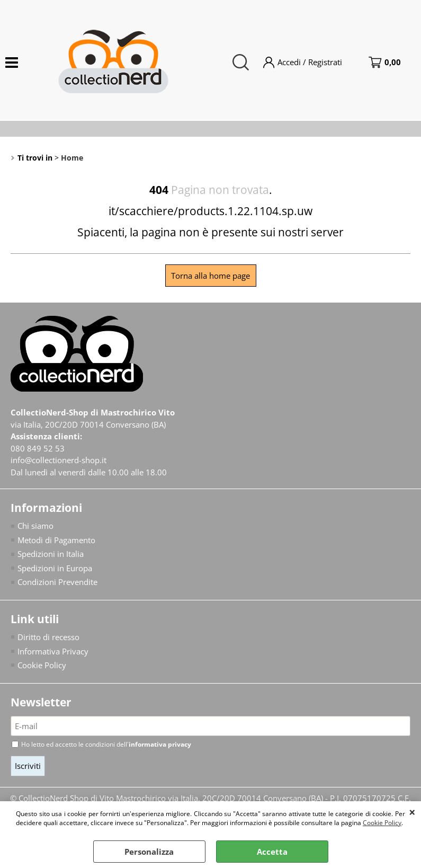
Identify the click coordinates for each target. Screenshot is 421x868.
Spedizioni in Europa (55, 568)
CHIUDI (412, 812)
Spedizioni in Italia (51, 554)
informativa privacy (160, 744)
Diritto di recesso (48, 637)
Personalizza (149, 852)
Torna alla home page (210, 276)
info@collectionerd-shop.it (59, 460)
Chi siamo (35, 526)
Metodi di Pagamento (56, 540)
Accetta (272, 852)
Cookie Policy (382, 823)
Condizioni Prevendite (57, 582)
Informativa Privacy (53, 651)
